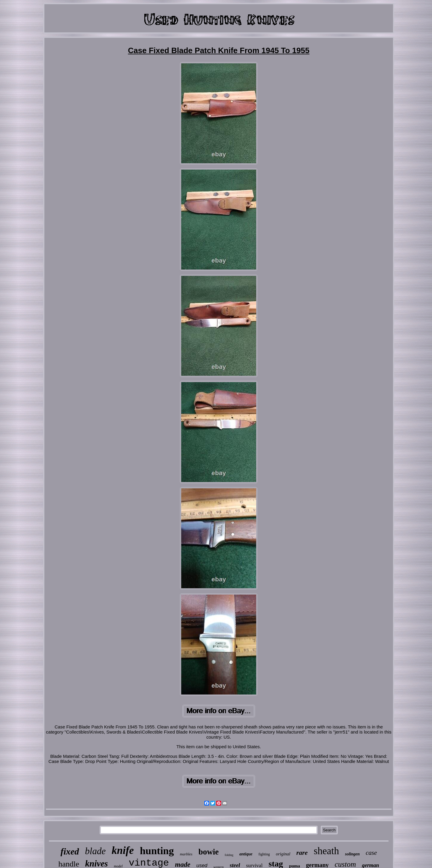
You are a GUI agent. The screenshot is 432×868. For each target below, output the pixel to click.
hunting (157, 851)
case (371, 853)
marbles (186, 854)
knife (123, 850)
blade (95, 851)
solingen (352, 854)
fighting (264, 854)
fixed (70, 851)
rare (302, 853)
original (283, 854)
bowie (208, 852)
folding (229, 855)
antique (246, 854)
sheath (326, 851)
